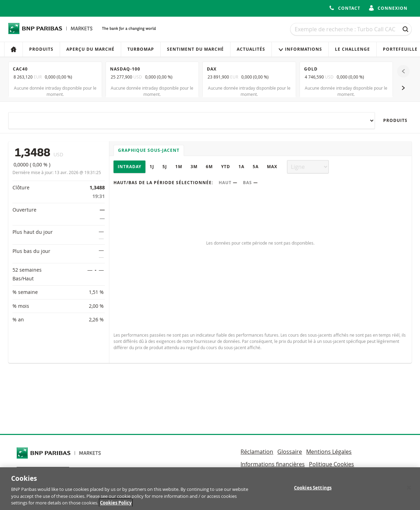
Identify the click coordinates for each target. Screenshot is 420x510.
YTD (226, 167)
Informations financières (273, 464)
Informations (300, 49)
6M (209, 167)
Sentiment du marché (195, 49)
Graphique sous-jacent (149, 150)
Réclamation (257, 452)
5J (165, 167)
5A (256, 167)
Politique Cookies (331, 464)
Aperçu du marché (90, 49)
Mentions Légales (329, 452)
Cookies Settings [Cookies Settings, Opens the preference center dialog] (313, 491)
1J (152, 167)
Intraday (129, 167)
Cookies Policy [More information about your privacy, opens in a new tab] (116, 506)
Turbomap (141, 49)
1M (179, 167)
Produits (41, 49)
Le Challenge (352, 49)
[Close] (409, 491)
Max (272, 167)
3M (194, 167)
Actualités (251, 49)
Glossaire (290, 452)
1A (241, 167)
